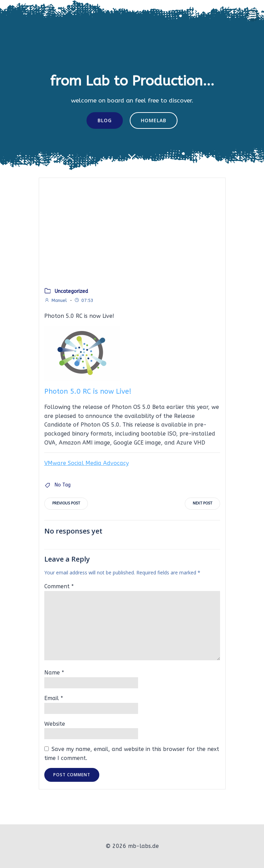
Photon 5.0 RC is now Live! (88, 391)
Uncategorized (71, 291)
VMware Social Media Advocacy (87, 463)
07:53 (84, 300)
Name (54, 673)
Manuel (56, 300)
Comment (59, 586)
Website (55, 724)
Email (54, 698)
